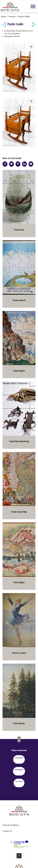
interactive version (12, 36)
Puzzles (12, 16)
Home (4, 16)
